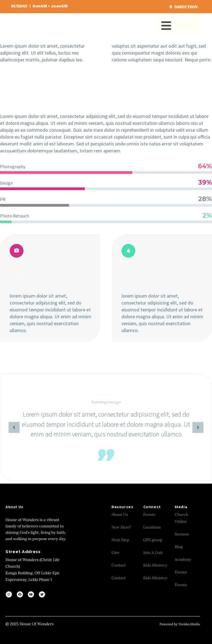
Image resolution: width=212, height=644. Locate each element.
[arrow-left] (6, 427)
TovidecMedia (189, 624)
